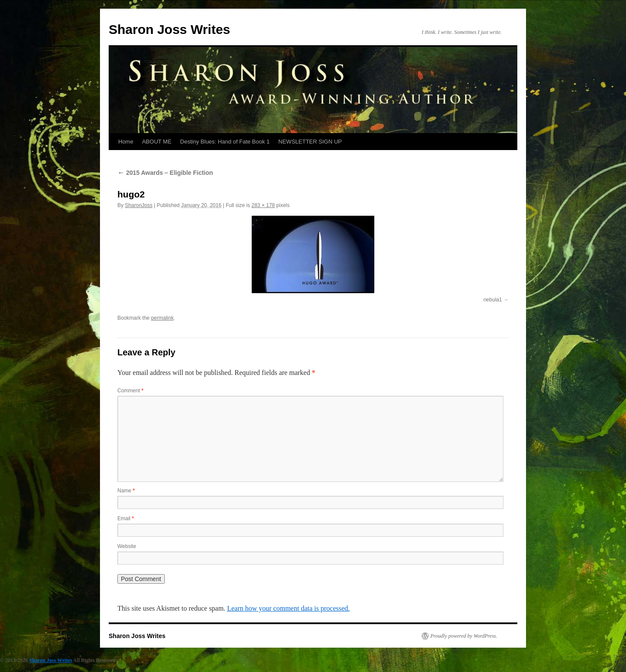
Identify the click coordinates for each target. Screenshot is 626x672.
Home (126, 142)
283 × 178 (263, 205)
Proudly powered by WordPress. (464, 636)
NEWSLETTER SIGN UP (310, 142)
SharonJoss (138, 205)
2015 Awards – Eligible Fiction (165, 173)
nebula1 (493, 300)
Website (127, 546)
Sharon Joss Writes (170, 29)
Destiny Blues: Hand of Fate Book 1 (225, 142)
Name (126, 491)
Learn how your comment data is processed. (288, 608)
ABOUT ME (157, 142)
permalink (162, 318)
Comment (130, 391)
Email (126, 518)
